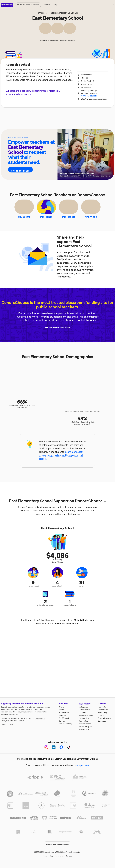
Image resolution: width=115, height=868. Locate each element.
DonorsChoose (7, 5)
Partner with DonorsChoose (57, 846)
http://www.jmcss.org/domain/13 (94, 99)
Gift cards (82, 717)
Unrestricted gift (84, 734)
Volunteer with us (85, 728)
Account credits (84, 714)
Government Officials (88, 763)
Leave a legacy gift (85, 731)
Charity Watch (40, 723)
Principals (48, 763)
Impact (33, 114)
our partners (83, 770)
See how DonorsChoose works (57, 331)
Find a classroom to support (28, 5)
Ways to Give (85, 708)
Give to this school (22, 170)
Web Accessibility (65, 728)
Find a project (83, 711)
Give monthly (83, 725)
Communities (103, 714)
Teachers (62, 114)
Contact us (102, 725)
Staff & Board (64, 723)
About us (47, 5)
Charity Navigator (7, 725)
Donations (92, 114)
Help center (102, 711)
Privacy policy (48, 859)
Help (56, 5)
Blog (106, 717)
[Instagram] (46, 752)
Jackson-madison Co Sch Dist (65, 13)
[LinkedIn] (54, 752)
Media (100, 717)
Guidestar (20, 725)
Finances (62, 720)
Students (77, 114)
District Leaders (63, 763)
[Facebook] (61, 752)
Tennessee (42, 13)
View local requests (89, 96)
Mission (62, 711)
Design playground (105, 723)
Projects (47, 114)
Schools (69, 859)
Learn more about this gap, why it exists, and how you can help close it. (62, 460)
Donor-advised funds (86, 720)
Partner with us (84, 723)
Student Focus (64, 717)
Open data (102, 720)
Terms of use (60, 859)
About (21, 114)
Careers (62, 725)
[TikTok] (69, 752)
